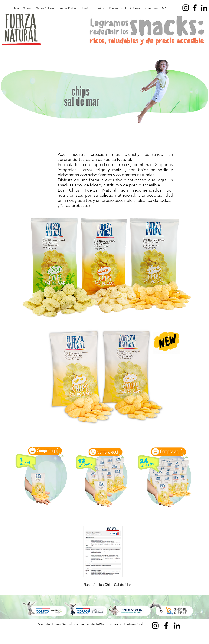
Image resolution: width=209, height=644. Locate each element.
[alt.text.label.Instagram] (186, 8)
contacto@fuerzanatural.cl (104, 624)
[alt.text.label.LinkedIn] (204, 8)
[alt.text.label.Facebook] (195, 8)
